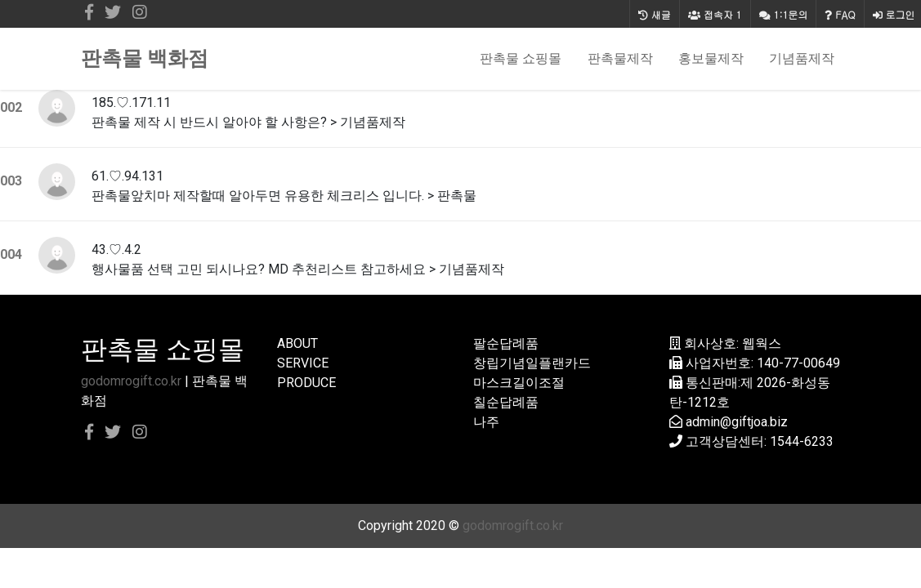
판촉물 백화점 (145, 58)
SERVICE (303, 363)
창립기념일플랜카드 (532, 363)
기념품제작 (802, 58)
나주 (486, 422)
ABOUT (297, 343)
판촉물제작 (620, 58)
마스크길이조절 (519, 383)
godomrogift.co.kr (131, 381)
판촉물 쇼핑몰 (521, 58)
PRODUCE (306, 383)
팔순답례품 (506, 343)
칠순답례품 (506, 402)
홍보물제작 (711, 58)
